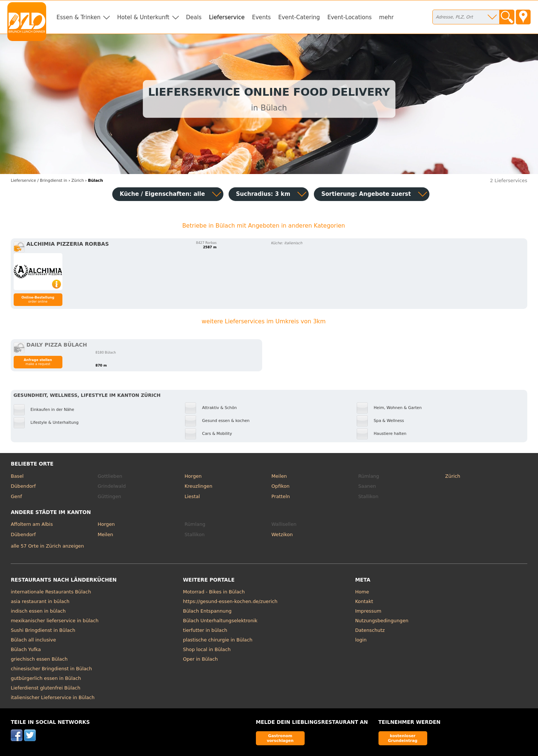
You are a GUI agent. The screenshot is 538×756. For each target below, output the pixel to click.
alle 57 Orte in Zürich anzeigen (47, 546)
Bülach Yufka (26, 649)
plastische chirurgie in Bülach (217, 640)
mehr (387, 17)
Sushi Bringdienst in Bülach (43, 630)
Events (261, 17)
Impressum (368, 611)
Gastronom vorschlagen (280, 738)
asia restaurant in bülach (40, 601)
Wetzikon (282, 534)
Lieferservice (227, 17)
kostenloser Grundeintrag (403, 738)
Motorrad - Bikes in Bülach (214, 592)
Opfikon (280, 486)
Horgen (193, 476)
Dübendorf (23, 486)
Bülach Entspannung (207, 611)
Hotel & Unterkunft (143, 17)
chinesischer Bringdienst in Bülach (51, 669)
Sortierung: (366, 194)
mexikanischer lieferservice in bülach (55, 621)
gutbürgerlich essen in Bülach (46, 678)
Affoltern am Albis (32, 524)
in (39, 181)
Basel (17, 476)
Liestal (192, 496)
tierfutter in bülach (205, 630)
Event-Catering (299, 17)
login (361, 640)
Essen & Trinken (78, 17)
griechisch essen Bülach (39, 659)
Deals (194, 17)
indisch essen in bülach (38, 611)
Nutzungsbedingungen (382, 621)
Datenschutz (370, 630)
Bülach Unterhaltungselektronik (220, 621)
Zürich (453, 476)
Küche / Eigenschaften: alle (162, 194)
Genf (16, 496)
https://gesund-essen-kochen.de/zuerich (230, 601)
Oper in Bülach (200, 659)
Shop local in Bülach (207, 649)
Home (362, 592)
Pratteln (281, 496)
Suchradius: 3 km (263, 194)
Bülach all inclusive (33, 640)
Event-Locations (349, 17)
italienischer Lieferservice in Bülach (53, 697)
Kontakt (364, 601)
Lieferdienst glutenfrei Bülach (45, 688)
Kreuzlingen (198, 486)
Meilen (279, 476)
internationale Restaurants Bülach (51, 592)
